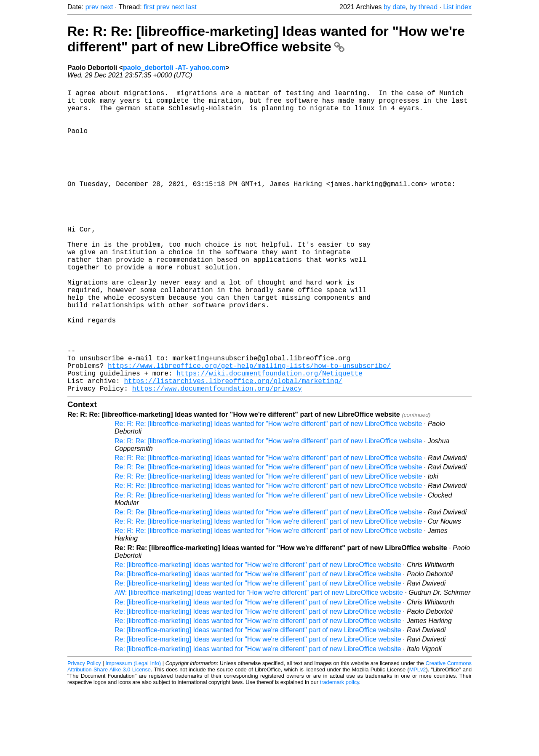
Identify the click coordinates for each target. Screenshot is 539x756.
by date (395, 7)
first (149, 7)
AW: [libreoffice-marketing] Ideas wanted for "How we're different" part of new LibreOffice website (259, 660)
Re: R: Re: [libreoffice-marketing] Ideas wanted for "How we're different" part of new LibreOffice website (266, 39)
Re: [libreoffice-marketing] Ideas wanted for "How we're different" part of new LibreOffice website (258, 632)
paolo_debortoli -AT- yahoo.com (174, 68)
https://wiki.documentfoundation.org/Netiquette (269, 437)
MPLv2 (418, 737)
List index (457, 7)
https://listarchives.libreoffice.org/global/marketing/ (233, 446)
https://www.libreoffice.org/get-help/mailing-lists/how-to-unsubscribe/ (249, 428)
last (191, 7)
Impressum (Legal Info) (133, 731)
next (107, 7)
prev (92, 7)
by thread (423, 7)
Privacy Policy (84, 731)
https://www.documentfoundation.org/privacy (217, 455)
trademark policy (340, 749)
